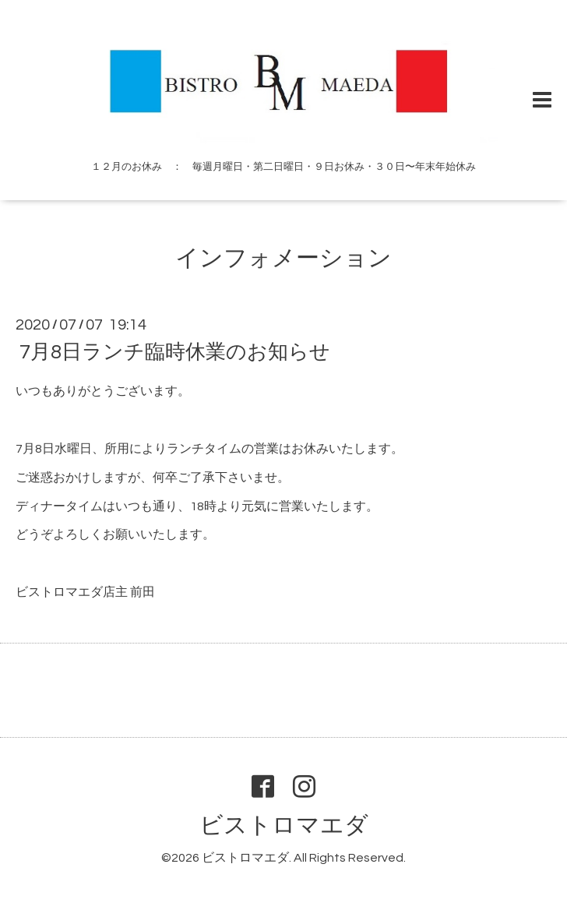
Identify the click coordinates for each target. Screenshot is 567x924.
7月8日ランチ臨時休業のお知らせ (175, 352)
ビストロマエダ (284, 825)
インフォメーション (283, 258)
